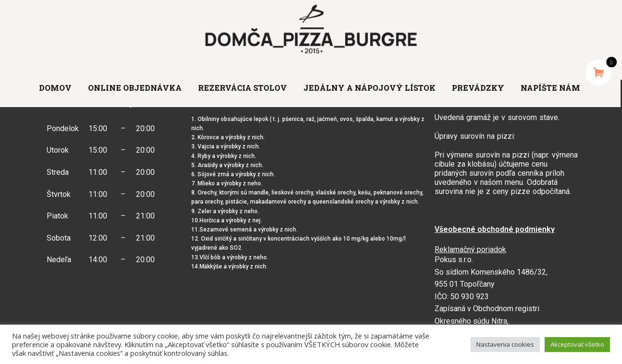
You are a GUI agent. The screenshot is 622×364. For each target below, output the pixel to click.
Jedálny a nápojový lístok (369, 88)
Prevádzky (478, 88)
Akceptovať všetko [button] (577, 344)
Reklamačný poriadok (470, 249)
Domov (55, 88)
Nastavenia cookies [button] (505, 344)
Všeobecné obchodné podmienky (495, 229)
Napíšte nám (550, 88)
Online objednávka (135, 88)
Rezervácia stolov (243, 88)
